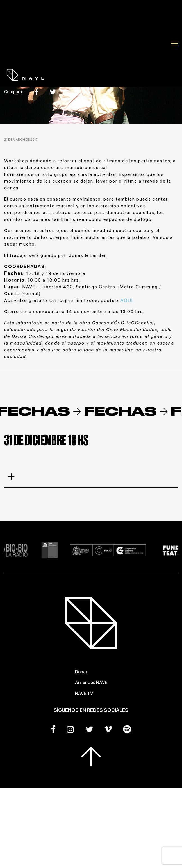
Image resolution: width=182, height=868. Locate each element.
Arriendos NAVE (91, 683)
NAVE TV (84, 693)
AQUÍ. (127, 300)
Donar (81, 672)
